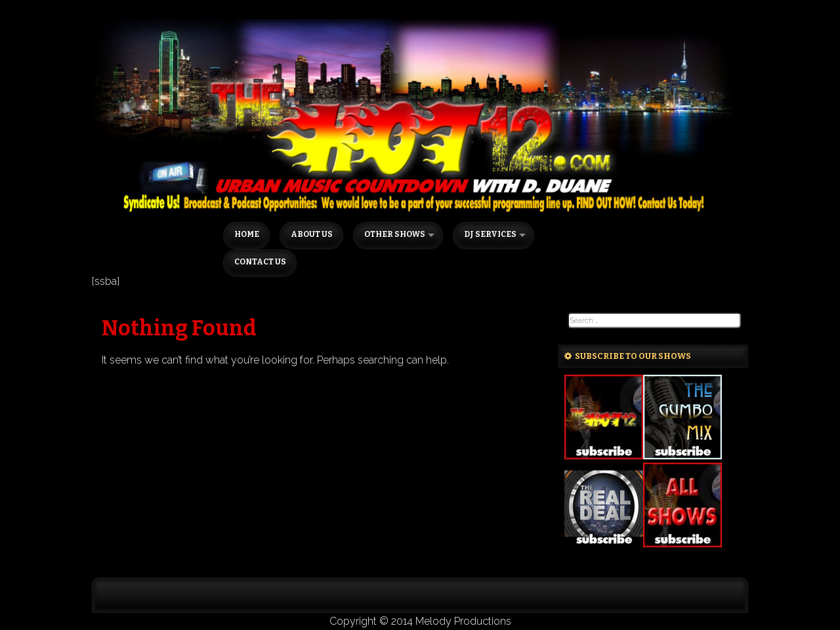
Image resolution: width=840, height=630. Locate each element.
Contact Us (260, 262)
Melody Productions (463, 621)
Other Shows (395, 234)
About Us (312, 234)
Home (247, 234)
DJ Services (490, 234)
